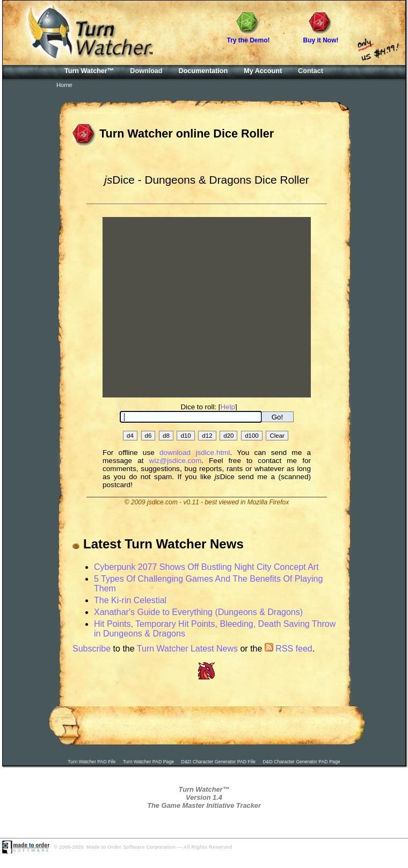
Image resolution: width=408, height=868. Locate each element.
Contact (311, 71)
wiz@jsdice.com (176, 461)
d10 (185, 436)
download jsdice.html (195, 453)
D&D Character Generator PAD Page (301, 762)
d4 (130, 436)
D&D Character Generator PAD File (218, 762)
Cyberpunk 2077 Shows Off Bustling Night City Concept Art (206, 567)
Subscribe (92, 649)
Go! (277, 417)
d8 (166, 436)
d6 (148, 436)
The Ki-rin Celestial (130, 600)
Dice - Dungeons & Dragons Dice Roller (206, 180)
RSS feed (289, 649)
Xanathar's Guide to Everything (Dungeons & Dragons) (198, 612)
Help (227, 407)
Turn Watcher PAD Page (149, 762)
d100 (252, 436)
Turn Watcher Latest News (187, 649)
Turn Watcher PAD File (92, 762)
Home (64, 85)
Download (146, 71)
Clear (277, 436)
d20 (228, 436)
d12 (207, 436)
